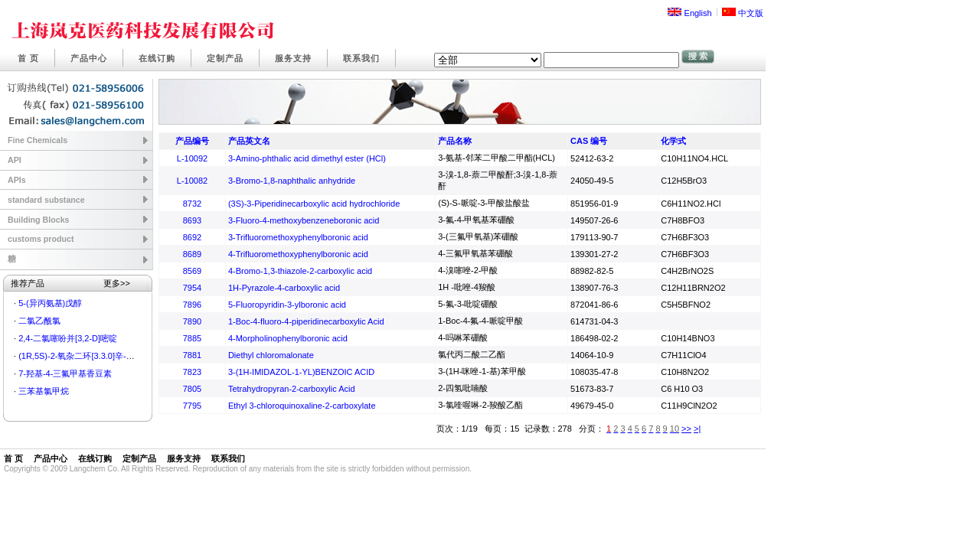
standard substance (46, 200)
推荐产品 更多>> (70, 283)
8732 (192, 204)
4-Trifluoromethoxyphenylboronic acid (298, 254)
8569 (192, 271)
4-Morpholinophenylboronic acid (288, 338)
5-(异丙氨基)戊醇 (50, 303)
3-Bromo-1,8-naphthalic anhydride (292, 181)
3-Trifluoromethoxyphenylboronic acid (298, 237)
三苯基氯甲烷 (44, 391)
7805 (192, 389)
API (15, 160)
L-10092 (192, 158)
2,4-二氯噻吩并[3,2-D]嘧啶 (68, 338)
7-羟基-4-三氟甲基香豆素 (65, 373)
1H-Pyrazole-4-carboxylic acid (284, 288)
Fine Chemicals (38, 140)
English (689, 13)
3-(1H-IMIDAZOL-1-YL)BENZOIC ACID (301, 372)
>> (686, 429)
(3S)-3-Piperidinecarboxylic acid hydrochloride (314, 204)
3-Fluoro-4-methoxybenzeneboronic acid (304, 220)
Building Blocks (39, 220)
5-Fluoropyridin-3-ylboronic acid (287, 305)
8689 (192, 254)
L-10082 (192, 181)
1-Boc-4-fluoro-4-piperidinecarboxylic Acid (306, 321)
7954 (192, 288)
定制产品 (225, 58)
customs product (41, 239)
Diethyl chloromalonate (271, 355)
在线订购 (157, 58)
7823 (192, 372)
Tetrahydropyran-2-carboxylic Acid (292, 389)
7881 (192, 355)
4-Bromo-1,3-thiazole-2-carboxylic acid (300, 271)
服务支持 (293, 58)
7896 (192, 305)
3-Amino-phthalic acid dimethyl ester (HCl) (307, 158)
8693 (192, 220)
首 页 (28, 58)
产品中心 (89, 58)
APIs (17, 180)
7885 (192, 338)
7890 (192, 321)
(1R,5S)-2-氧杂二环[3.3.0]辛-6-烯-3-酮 (90, 356)
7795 (192, 406)
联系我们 (361, 58)
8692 (192, 237)
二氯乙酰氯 (39, 321)
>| (697, 429)
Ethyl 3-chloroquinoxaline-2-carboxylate (302, 406)
